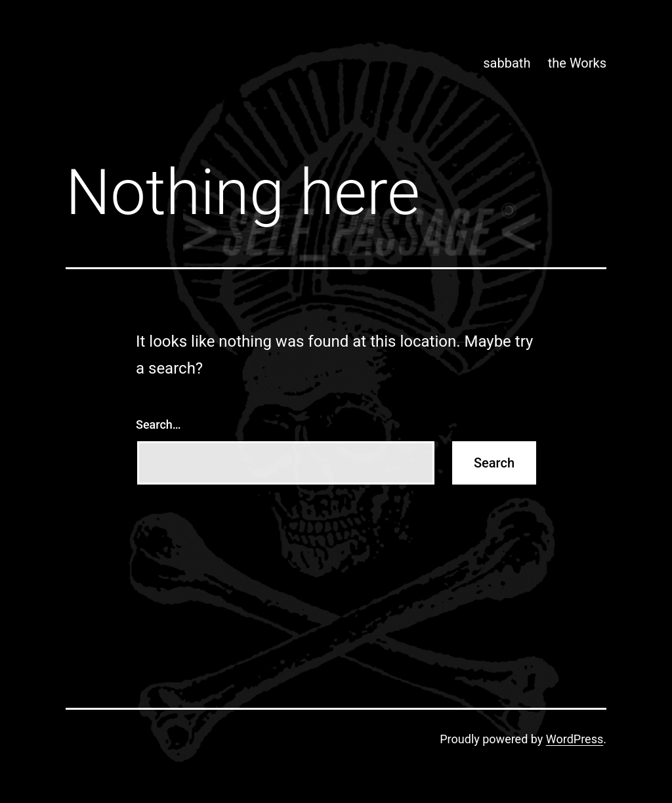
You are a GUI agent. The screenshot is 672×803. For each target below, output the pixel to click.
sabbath (507, 63)
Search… (158, 424)
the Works (577, 63)
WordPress (575, 739)
